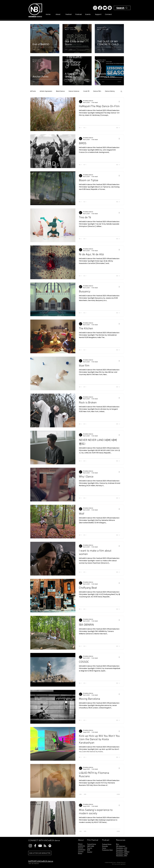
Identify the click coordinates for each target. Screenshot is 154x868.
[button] (121, 92)
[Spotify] (110, 8)
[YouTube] (40, 846)
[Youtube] (105, 8)
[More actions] (120, 102)
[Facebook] (100, 8)
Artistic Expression (46, 91)
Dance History (110, 91)
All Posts (33, 91)
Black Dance (60, 91)
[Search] (124, 10)
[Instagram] (95, 8)
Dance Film (97, 91)
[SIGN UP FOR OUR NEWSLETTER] (40, 853)
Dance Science (74, 91)
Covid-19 (86, 91)
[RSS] (45, 846)
